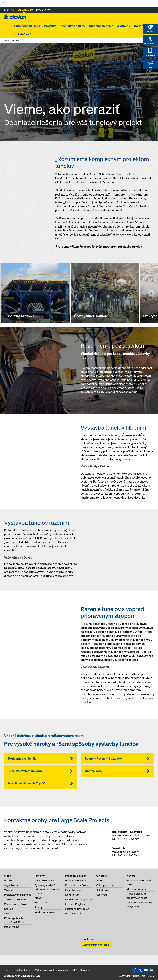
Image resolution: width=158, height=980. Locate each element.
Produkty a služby (72, 26)
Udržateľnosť (22, 34)
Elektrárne (41, 902)
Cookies (85, 970)
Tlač (7, 970)
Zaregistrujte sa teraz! (96, 945)
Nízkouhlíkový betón (77, 909)
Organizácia (11, 885)
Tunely (39, 907)
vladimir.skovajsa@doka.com (131, 835)
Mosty (38, 898)
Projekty (50, 26)
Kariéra (139, 26)
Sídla (7, 913)
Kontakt (9, 909)
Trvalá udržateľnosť (15, 899)
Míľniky (8, 880)
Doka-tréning (73, 890)
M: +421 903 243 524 (126, 839)
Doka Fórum (72, 895)
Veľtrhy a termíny (106, 885)
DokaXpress (103, 890)
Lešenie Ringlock (75, 904)
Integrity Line (12, 927)
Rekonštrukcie (74, 913)
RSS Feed (101, 895)
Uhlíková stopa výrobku (79, 899)
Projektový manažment (17, 895)
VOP (74, 970)
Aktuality (124, 26)
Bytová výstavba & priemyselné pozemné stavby (48, 889)
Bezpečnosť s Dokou (77, 885)
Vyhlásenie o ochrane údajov (51, 970)
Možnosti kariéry (136, 889)
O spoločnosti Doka (26, 26)
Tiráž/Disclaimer (22, 970)
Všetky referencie (45, 912)
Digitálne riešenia (101, 26)
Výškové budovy (44, 880)
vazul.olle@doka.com (126, 852)
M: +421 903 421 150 (125, 855)
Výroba (8, 890)
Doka (7, 41)
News (99, 880)
